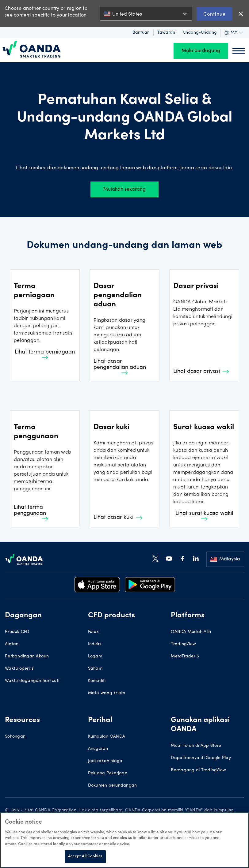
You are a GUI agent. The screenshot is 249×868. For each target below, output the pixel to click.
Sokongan (15, 737)
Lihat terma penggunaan (31, 513)
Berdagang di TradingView (198, 770)
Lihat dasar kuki (118, 518)
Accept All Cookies (85, 857)
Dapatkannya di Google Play (201, 758)
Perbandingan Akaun (27, 657)
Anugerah (98, 749)
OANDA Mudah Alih (191, 632)
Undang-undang (200, 33)
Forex (93, 632)
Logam (95, 657)
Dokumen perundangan (113, 786)
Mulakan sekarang (124, 189)
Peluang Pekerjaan (108, 773)
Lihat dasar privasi (201, 372)
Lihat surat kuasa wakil (204, 516)
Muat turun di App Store (196, 746)
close (241, 14)
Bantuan (141, 33)
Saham (95, 669)
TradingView (183, 644)
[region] (124, 840)
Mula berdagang (201, 51)
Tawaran (166, 33)
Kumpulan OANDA (107, 737)
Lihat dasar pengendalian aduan (120, 367)
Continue (215, 14)
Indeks (95, 644)
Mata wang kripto (107, 693)
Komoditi (97, 681)
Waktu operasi (20, 669)
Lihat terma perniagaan (45, 354)
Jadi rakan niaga (105, 761)
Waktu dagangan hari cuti (32, 681)
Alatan (12, 644)
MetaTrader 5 (185, 657)
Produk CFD (17, 632)
